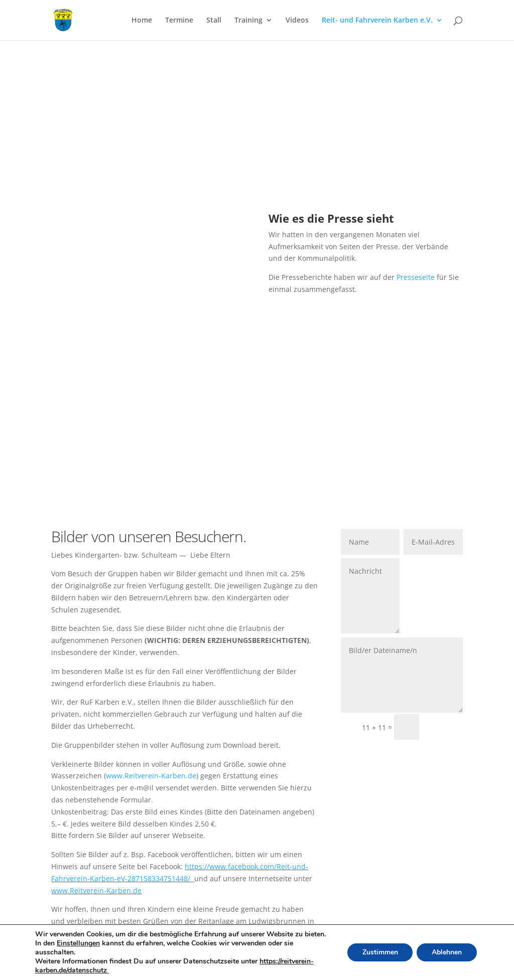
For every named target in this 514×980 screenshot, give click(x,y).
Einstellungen (78, 943)
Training (248, 21)
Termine (179, 21)
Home (142, 21)
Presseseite (416, 277)
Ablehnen (447, 952)
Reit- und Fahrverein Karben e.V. (377, 21)
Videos (297, 21)
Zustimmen (380, 952)
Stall (214, 21)
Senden (445, 727)
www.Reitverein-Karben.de (151, 776)
